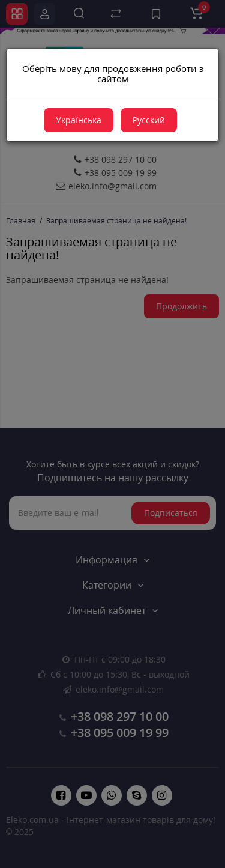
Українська (79, 120)
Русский (149, 120)
